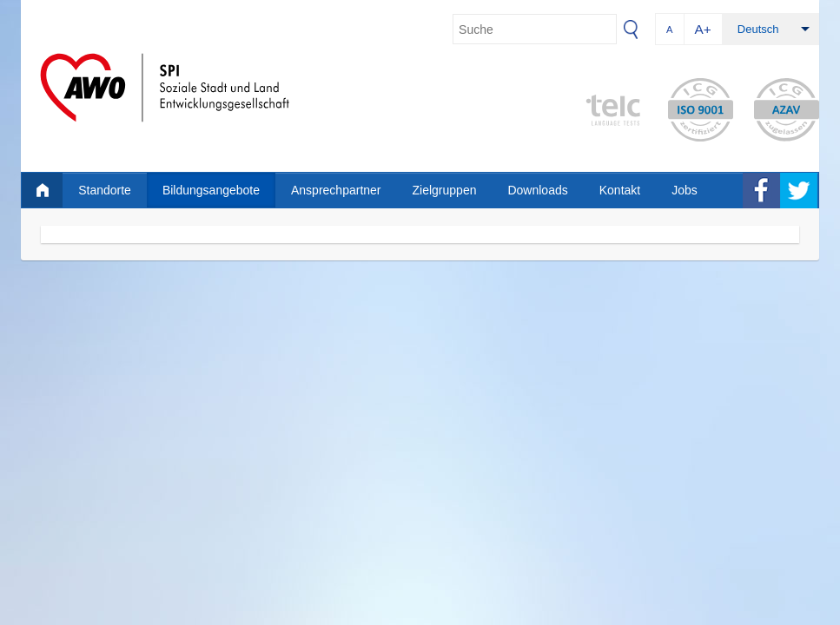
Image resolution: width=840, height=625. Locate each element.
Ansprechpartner (336, 190)
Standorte (105, 190)
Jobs (685, 190)
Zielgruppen (445, 190)
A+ (703, 29)
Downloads (537, 190)
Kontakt (620, 190)
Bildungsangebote (211, 190)
